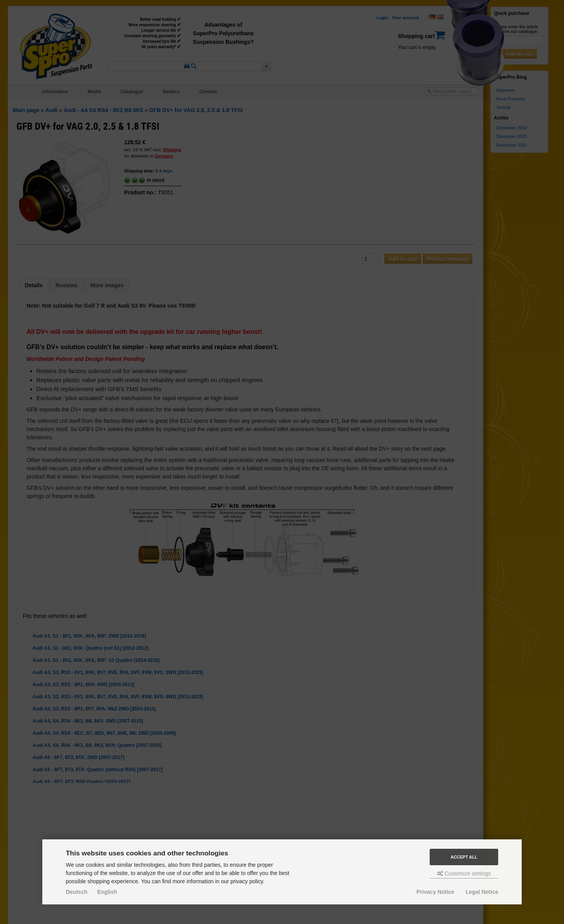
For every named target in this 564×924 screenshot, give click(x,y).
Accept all (464, 857)
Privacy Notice (435, 892)
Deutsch (77, 892)
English (107, 892)
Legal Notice (482, 892)
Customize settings (464, 873)
